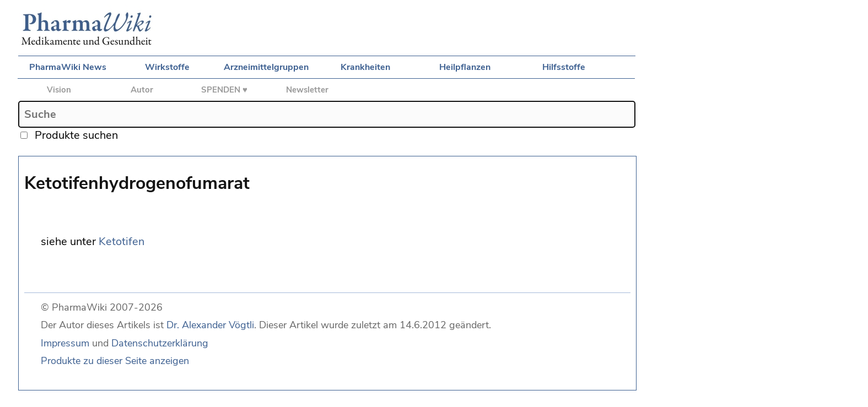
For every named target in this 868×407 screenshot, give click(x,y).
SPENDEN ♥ (224, 90)
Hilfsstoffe (564, 67)
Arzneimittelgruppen (266, 67)
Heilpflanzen (465, 67)
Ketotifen (122, 242)
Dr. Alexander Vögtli (210, 325)
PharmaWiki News (68, 67)
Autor (142, 90)
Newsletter (307, 90)
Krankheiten (365, 67)
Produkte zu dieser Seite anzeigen (115, 361)
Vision (59, 90)
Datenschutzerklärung (160, 343)
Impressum (65, 343)
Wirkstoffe (167, 67)
